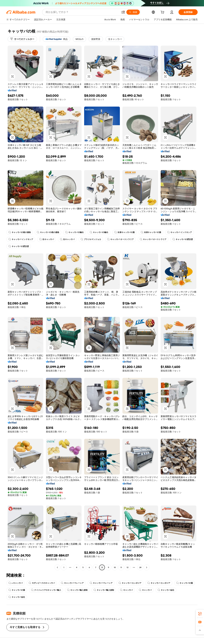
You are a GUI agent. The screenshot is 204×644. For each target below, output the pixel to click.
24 (140, 567)
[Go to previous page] (57, 567)
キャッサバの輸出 (74, 232)
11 (121, 567)
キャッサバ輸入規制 (77, 590)
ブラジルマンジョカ (91, 239)
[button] (123, 12)
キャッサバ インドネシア (180, 232)
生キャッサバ (47, 239)
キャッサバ (126, 590)
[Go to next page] (147, 567)
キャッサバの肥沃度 (183, 239)
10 (115, 567)
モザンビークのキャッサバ (42, 583)
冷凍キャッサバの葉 (124, 232)
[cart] (163, 13)
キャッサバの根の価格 (20, 232)
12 (127, 567)
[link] (200, 614)
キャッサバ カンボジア (130, 583)
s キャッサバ (16, 583)
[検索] (133, 12)
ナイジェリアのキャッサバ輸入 (46, 590)
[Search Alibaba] (82, 12)
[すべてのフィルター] (22, 39)
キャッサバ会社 (166, 590)
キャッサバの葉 (185, 583)
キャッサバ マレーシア (72, 583)
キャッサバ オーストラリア (120, 239)
